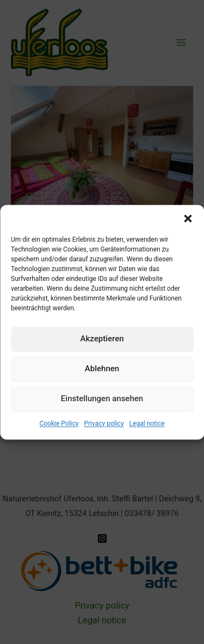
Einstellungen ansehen (102, 398)
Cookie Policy (59, 424)
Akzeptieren (102, 339)
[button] (188, 218)
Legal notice (147, 424)
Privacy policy (104, 424)
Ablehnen (102, 369)
